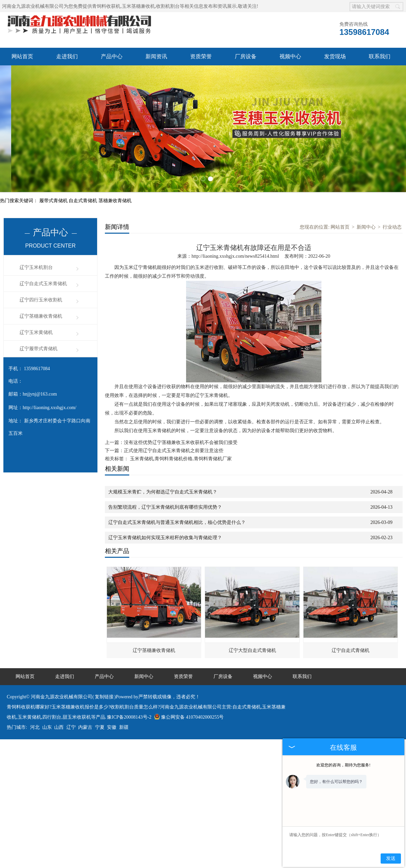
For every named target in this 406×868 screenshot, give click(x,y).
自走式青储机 (84, 195)
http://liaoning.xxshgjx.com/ (50, 402)
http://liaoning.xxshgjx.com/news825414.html (235, 251)
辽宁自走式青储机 (351, 645)
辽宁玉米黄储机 (36, 327)
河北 (35, 722)
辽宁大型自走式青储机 (252, 645)
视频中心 (290, 56)
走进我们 (67, 56)
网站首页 (22, 56)
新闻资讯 (156, 56)
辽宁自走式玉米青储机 (43, 278)
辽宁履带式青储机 (39, 343)
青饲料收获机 (106, 6)
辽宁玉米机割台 (36, 262)
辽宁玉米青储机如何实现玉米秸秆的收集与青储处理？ (165, 532)
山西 (59, 722)
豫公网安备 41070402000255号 (189, 712)
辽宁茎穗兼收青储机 (41, 311)
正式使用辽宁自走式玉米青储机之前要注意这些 (174, 445)
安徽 (112, 722)
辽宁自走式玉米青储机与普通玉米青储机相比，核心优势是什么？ (177, 517)
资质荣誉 (201, 56)
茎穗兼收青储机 (115, 195)
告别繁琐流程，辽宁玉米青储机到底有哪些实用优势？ (165, 502)
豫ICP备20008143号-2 (129, 712)
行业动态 (392, 222)
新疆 (124, 722)
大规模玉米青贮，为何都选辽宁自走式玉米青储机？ (163, 486)
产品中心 (112, 56)
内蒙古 (85, 722)
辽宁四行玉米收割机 (41, 294)
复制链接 (104, 691)
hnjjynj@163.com (40, 389)
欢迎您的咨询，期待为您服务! (343, 765)
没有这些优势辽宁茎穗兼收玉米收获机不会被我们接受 (181, 437)
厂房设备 (246, 56)
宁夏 (100, 722)
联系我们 (380, 56)
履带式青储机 (54, 195)
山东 (47, 722)
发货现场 (335, 56)
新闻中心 (366, 222)
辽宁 (71, 722)
